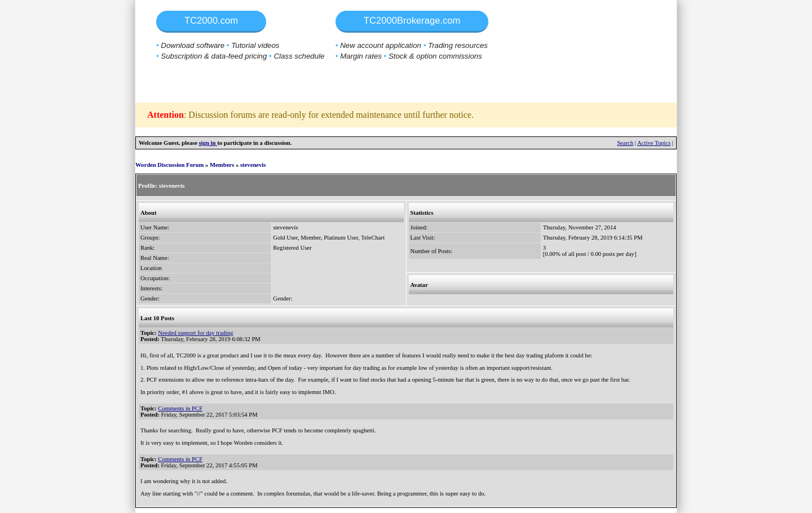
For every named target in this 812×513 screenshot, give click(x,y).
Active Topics (654, 143)
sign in (208, 143)
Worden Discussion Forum (169, 165)
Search (625, 143)
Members (222, 165)
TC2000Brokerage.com (412, 21)
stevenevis (253, 165)
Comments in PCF (180, 408)
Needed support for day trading (195, 333)
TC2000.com (211, 21)
